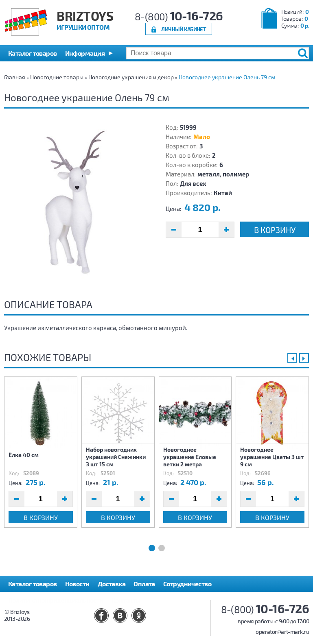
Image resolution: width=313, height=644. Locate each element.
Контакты (126, 600)
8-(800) (179, 16)
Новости (77, 584)
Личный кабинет (184, 29)
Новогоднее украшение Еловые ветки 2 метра (190, 457)
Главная (15, 77)
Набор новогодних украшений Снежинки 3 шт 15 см (116, 457)
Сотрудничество (187, 584)
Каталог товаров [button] (33, 53)
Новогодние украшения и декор (131, 77)
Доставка (112, 584)
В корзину (275, 230)
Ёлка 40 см (24, 455)
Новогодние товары (57, 77)
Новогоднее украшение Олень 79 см (227, 77)
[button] (89, 53)
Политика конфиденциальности (56, 600)
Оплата (144, 584)
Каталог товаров (33, 584)
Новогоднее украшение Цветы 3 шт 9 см (272, 457)
